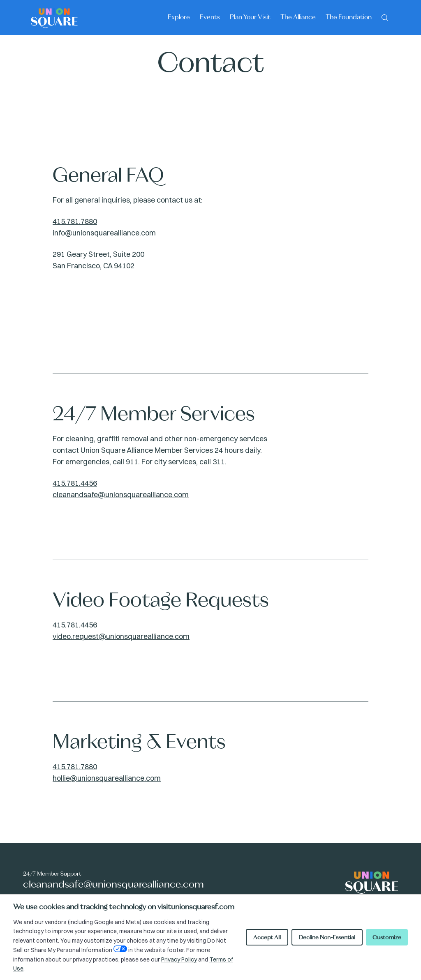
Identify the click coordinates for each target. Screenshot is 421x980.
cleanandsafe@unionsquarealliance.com (113, 884)
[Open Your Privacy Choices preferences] (120, 949)
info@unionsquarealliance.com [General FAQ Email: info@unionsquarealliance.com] (104, 233)
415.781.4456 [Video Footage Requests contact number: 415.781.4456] (75, 625)
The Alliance (298, 17)
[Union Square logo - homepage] (54, 17)
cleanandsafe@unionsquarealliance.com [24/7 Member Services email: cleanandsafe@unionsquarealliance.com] (121, 495)
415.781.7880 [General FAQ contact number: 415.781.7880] (75, 221)
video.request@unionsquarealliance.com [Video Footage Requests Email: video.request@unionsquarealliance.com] (121, 636)
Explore (179, 17)
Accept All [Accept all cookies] (267, 937)
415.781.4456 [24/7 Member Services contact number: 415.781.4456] (75, 483)
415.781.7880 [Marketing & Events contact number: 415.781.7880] (75, 767)
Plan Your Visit (250, 17)
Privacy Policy (179, 959)
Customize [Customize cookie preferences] (387, 937)
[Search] (385, 17)
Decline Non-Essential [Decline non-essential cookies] (327, 937)
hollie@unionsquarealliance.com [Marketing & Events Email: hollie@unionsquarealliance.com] (107, 778)
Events (210, 17)
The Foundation (349, 17)
